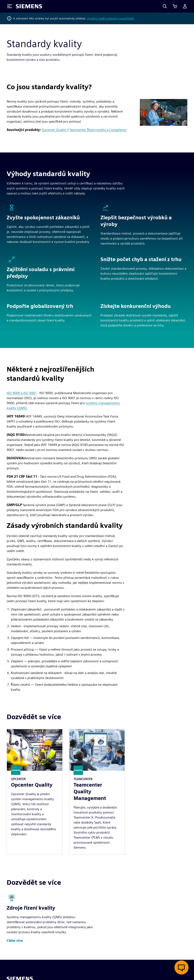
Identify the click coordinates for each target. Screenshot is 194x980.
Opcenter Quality (54, 130)
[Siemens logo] (29, 6)
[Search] (165, 6)
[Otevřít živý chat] (181, 967)
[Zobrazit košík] (175, 6)
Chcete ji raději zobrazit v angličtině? (111, 18)
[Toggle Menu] (10, 6)
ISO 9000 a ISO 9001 (22, 393)
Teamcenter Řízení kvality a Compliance (98, 130)
